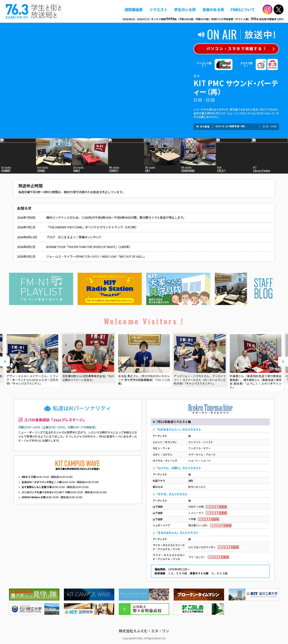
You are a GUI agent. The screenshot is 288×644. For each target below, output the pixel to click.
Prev (5, 362)
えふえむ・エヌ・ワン (34, 11)
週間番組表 (134, 9)
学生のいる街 (185, 9)
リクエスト (158, 9)
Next (283, 362)
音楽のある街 (213, 9)
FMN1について (243, 9)
